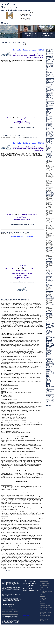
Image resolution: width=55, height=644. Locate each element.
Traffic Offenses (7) (50, 55)
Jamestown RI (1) (50, 99)
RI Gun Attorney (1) (49, 131)
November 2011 (49, 286)
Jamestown (49, 362)
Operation (49, 375)
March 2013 (49, 262)
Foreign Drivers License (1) (49, 121)
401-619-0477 (28, 16)
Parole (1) (49, 109)
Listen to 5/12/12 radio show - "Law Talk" (15, 135)
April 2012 (49, 278)
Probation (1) (50, 108)
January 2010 (50, 316)
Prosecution (49, 382)
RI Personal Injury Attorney (44, 602)
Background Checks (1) (49, 136)
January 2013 (50, 264)
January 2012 (50, 282)
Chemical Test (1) (50, 91)
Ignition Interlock (49, 357)
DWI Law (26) (50, 62)
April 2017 (49, 192)
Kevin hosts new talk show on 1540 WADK (16, 232)
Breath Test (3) (50, 64)
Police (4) (49, 98)
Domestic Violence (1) (49, 154)
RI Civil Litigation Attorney (44, 620)
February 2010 (50, 315)
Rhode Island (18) (50, 83)
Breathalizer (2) (50, 81)
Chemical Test (49, 333)
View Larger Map (26, 615)
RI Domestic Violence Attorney (45, 613)
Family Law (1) (50, 54)
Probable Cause (49, 379)
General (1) (49, 48)
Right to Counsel (50, 388)
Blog (48, 325)
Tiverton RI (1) (50, 103)
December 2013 (49, 249)
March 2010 (49, 314)
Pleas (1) (48, 158)
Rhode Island (28, 301)
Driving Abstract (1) (49, 147)
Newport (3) (49, 75)
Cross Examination (50, 343)
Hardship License (49, 352)
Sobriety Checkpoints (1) (50, 70)
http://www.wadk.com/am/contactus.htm (22, 128)
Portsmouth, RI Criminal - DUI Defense (10, 612)
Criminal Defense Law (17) (50, 51)
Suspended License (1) (49, 156)
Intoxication (50, 359)
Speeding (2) (49, 93)
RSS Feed (49, 405)
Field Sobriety (49, 349)
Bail (19, 301)
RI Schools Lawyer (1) (49, 141)
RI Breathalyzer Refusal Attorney (46, 592)
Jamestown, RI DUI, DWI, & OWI (9, 607)
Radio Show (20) (49, 114)
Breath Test (50, 327)
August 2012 (50, 274)
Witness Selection (50, 403)
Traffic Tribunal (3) (50, 144)
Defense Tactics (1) (49, 87)
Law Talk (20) (50, 116)
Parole (53, 376)
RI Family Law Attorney (46, 607)
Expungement (50, 347)
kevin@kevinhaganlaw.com (27, 20)
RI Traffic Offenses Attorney (45, 616)
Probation (49, 381)
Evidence (49, 346)
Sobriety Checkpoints (49, 391)
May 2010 (49, 312)
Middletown (49, 366)
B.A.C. (48, 324)
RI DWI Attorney (44, 583)
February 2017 (50, 194)
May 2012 (49, 277)
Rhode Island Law (50, 386)
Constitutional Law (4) (50, 60)
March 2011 (49, 297)
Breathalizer (50, 329)
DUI (48, 345)
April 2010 (49, 313)
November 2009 (49, 320)
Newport (48, 370)
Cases (48, 330)
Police (48, 377)
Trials (53, 397)
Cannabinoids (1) (50, 149)
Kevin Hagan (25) (50, 73)
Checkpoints (50, 331)
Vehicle (48, 399)
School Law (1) (50, 135)
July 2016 (49, 206)
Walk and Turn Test (50, 401)
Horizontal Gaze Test (50, 355)
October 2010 (50, 305)
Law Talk (35, 44)
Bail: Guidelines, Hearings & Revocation (15, 299)
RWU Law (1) (50, 118)
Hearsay (48, 353)
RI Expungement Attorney (44, 595)
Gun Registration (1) (50, 128)
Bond (23, 301)
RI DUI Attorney (44, 581)
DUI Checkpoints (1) (50, 106)
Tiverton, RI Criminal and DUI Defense (10, 614)
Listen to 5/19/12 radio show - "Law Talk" (15, 42)
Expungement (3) (50, 80)
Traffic (48, 396)
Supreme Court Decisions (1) (50, 58)
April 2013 (49, 261)
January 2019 (50, 160)
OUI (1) (48, 117)
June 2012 (49, 276)
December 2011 (49, 283)
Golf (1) (48, 143)
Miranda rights (49, 368)
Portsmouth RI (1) (50, 102)
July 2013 (49, 258)
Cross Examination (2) (50, 76)
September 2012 (49, 272)
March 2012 (49, 279)
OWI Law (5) (49, 94)
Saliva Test (50, 389)
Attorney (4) (49, 85)
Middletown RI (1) (50, 96)
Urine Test (50, 398)
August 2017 (50, 187)
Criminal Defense (49, 340)
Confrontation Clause (50, 335)
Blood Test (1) (50, 63)
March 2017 (49, 193)
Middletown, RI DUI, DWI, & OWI (9, 609)
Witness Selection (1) (49, 89)
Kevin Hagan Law (50, 363)
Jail (47, 360)
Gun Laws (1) (50, 127)
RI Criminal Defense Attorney (45, 588)
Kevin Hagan (22, 44)
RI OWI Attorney (44, 586)
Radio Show (29, 44)
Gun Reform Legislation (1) (50, 133)
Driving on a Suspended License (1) (49, 124)
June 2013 (49, 259)
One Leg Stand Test (50, 373)
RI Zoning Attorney (45, 605)
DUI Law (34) (50, 49)
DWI (53, 345)
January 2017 (50, 195)
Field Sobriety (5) (50, 67)
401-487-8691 (26, 17)
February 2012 (50, 281)
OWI (48, 376)
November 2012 (49, 268)
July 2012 (49, 275)
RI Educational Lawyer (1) (50, 139)
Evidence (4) (49, 65)
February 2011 (50, 298)
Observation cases (49, 372)
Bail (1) (48, 111)
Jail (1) (48, 110)
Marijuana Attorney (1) (49, 151)
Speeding (48, 393)
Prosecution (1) (50, 78)
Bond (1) (48, 113)
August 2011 (50, 291)
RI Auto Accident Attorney (44, 599)
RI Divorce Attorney (45, 610)
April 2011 (49, 296)
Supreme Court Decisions (50, 395)
